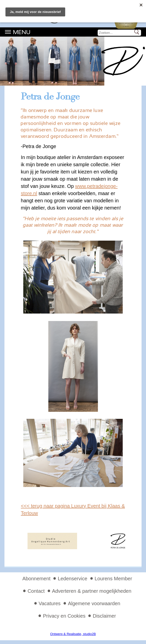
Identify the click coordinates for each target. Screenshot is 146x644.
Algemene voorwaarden (94, 603)
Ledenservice (73, 579)
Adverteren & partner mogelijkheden (92, 591)
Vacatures (50, 603)
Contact (36, 591)
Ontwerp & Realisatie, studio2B (73, 634)
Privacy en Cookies (64, 616)
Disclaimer (104, 616)
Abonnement (36, 579)
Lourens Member (113, 579)
